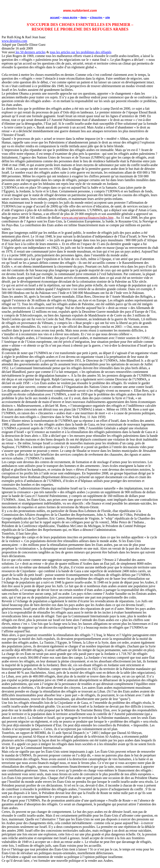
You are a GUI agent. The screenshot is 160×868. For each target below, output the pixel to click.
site (107, 17)
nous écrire (70, 17)
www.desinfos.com (14, 41)
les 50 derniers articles (30, 52)
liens (84, 17)
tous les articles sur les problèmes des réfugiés (81, 52)
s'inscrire (96, 17)
